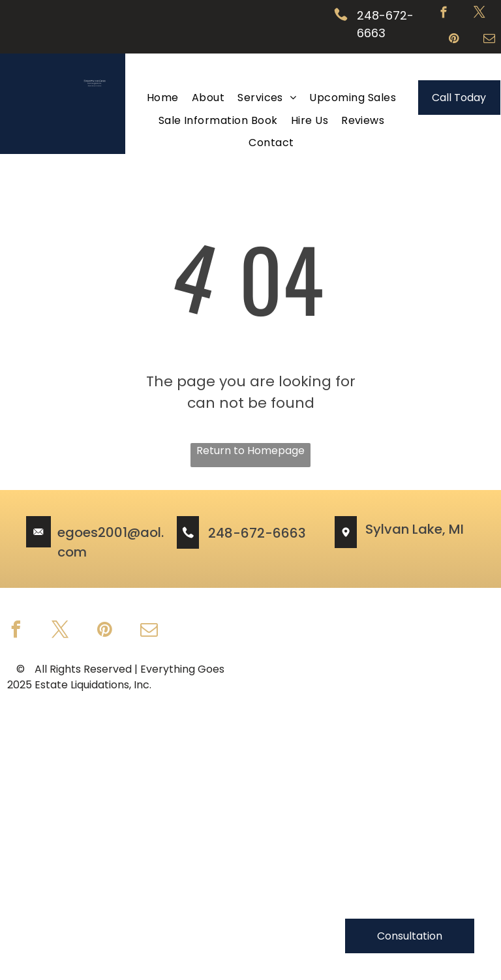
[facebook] (444, 14)
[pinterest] (454, 40)
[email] (490, 40)
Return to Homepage (250, 451)
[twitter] (480, 14)
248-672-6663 (257, 533)
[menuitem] (163, 98)
